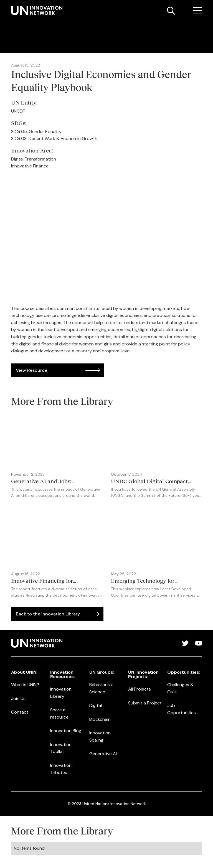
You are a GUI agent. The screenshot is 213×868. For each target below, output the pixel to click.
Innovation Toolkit (61, 748)
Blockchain (100, 719)
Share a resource (59, 713)
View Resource (31, 370)
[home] (37, 11)
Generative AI (103, 754)
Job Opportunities (182, 709)
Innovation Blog (66, 731)
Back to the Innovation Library (48, 614)
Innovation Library (61, 693)
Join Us (18, 698)
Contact (20, 712)
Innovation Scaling (100, 736)
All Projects (140, 689)
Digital (96, 705)
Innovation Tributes (61, 769)
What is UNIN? (25, 685)
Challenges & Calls (180, 688)
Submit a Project (145, 703)
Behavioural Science (101, 688)
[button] (197, 11)
